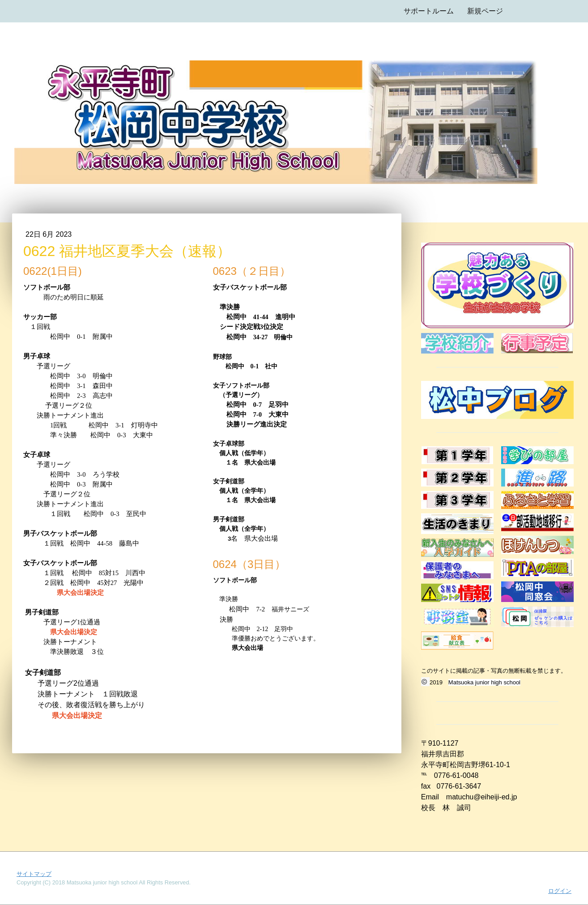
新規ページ (485, 11)
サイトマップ (34, 874)
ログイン (560, 891)
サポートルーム (429, 11)
